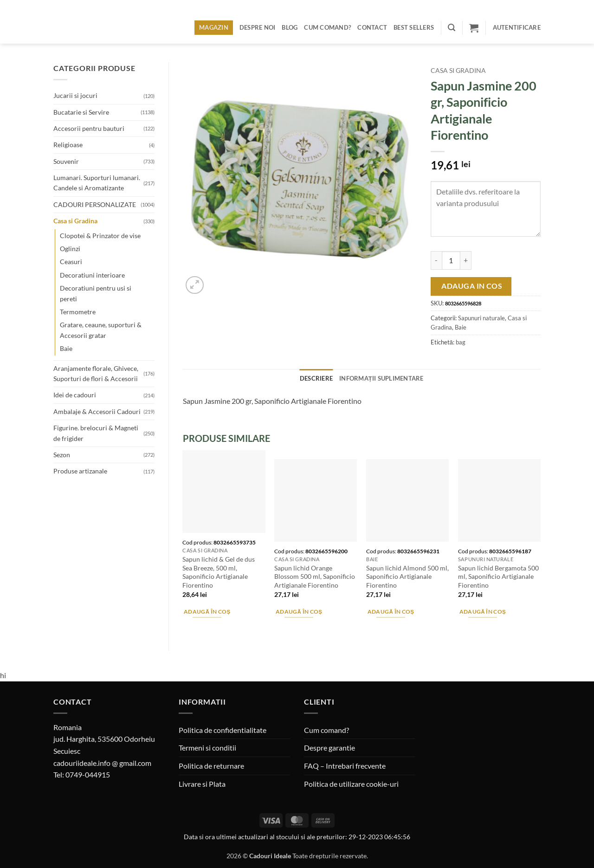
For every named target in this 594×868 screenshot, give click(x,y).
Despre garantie (329, 748)
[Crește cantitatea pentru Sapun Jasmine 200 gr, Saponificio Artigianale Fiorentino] (466, 260)
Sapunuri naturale (481, 318)
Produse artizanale (80, 471)
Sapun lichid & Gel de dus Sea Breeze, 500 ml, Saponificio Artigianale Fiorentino (219, 572)
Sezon (62, 455)
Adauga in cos (472, 286)
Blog (290, 27)
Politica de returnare (211, 766)
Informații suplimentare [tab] (381, 378)
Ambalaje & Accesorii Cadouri (97, 411)
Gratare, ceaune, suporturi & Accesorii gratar (101, 330)
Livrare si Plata (202, 784)
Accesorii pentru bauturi (89, 128)
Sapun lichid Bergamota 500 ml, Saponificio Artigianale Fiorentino (498, 577)
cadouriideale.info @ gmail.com (102, 763)
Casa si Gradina (75, 221)
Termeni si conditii (207, 748)
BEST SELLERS (414, 27)
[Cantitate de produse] (451, 260)
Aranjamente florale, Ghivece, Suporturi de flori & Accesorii (96, 373)
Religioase (68, 145)
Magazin (214, 27)
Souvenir (66, 161)
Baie (66, 348)
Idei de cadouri (75, 395)
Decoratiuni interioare (92, 275)
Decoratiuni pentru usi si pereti (96, 293)
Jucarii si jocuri (75, 95)
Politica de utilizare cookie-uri (351, 784)
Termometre (78, 312)
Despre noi (258, 27)
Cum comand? (327, 27)
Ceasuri (71, 262)
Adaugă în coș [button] (207, 612)
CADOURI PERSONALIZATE (95, 204)
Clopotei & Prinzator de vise (100, 236)
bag (461, 342)
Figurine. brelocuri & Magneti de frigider (96, 433)
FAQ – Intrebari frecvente (345, 766)
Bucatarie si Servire (81, 112)
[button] (452, 28)
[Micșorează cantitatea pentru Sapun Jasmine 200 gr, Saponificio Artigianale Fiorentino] (436, 260)
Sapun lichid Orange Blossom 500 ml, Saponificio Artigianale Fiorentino (315, 577)
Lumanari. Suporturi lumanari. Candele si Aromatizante (97, 183)
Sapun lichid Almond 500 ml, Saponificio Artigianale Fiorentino (407, 577)
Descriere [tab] (316, 378)
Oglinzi (70, 249)
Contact (372, 27)
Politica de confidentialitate (223, 730)
